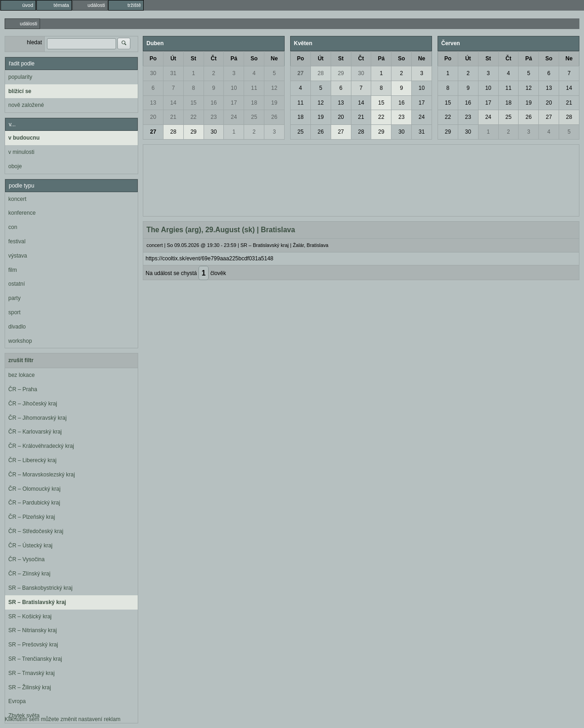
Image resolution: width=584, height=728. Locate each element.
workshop (20, 341)
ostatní (17, 284)
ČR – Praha (23, 389)
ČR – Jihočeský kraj (33, 404)
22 (193, 117)
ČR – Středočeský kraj (36, 531)
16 (213, 103)
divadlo (17, 327)
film (13, 270)
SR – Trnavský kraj (32, 673)
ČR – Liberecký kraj (32, 460)
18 (254, 103)
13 (153, 103)
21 (173, 117)
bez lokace (21, 375)
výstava (18, 256)
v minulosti (21, 152)
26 (274, 117)
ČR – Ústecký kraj (30, 546)
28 (173, 132)
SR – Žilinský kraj (30, 687)
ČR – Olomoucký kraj (34, 489)
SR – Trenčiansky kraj (35, 659)
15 (193, 103)
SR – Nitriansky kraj (32, 630)
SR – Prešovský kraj (33, 645)
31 (173, 73)
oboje (15, 166)
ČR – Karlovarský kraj (35, 432)
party (15, 298)
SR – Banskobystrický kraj (40, 588)
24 (234, 117)
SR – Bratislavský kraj (37, 602)
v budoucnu (24, 138)
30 (153, 73)
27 (153, 132)
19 (274, 103)
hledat (34, 42)
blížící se (20, 91)
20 (153, 117)
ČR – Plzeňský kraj (32, 517)
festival (17, 241)
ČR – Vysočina (26, 559)
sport (15, 312)
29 (193, 132)
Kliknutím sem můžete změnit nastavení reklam (62, 719)
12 (274, 88)
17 (234, 103)
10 (234, 88)
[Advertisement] (361, 179)
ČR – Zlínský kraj (29, 574)
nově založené (26, 105)
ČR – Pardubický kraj (34, 503)
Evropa (17, 701)
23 (213, 117)
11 (254, 88)
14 (173, 103)
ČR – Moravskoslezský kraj (42, 475)
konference (22, 213)
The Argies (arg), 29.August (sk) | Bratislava (221, 230)
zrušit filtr (21, 360)
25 (254, 117)
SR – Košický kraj (30, 616)
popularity (20, 77)
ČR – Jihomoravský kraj (38, 418)
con (13, 227)
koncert (17, 199)
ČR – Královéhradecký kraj (41, 446)
